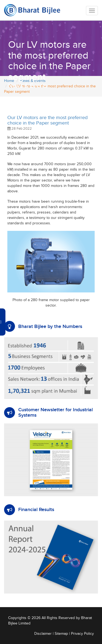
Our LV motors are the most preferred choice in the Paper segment (47, 120)
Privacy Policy (82, 634)
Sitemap (61, 634)
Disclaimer (43, 634)
